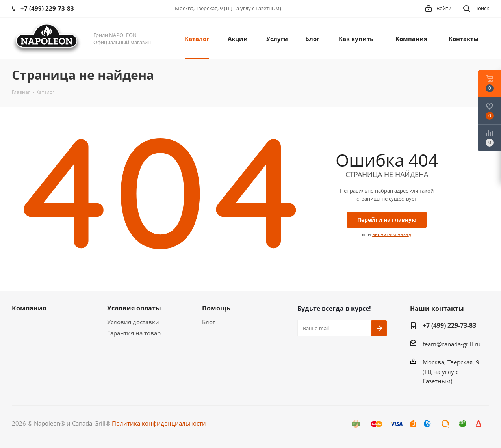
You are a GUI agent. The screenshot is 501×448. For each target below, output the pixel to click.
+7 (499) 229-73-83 (449, 325)
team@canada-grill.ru (452, 344)
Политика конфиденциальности (159, 423)
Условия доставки (133, 322)
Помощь (216, 308)
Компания (29, 308)
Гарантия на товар (134, 333)
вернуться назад (392, 234)
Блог (209, 322)
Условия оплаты (134, 308)
